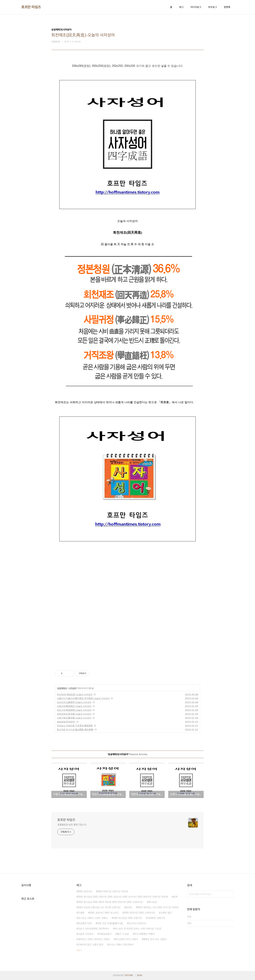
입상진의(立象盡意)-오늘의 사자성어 (74, 702)
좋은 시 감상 (123, 934)
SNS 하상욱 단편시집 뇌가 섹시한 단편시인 (99, 907)
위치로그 (212, 7)
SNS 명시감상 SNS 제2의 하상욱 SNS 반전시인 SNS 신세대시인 (110, 902)
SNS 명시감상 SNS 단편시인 (127, 918)
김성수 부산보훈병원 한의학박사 (93, 929)
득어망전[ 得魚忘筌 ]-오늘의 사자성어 (75, 694)
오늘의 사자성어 (86, 934)
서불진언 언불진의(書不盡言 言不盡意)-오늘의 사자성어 (83, 698)
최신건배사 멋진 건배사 (126, 939)
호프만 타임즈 (31, 7)
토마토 (129, 907)
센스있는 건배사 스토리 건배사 (93, 918)
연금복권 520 (85, 923)
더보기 (79, 950)
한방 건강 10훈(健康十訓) (110, 923)
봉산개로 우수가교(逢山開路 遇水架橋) (75, 730)
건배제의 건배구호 (156, 918)
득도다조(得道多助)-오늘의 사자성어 (74, 710)
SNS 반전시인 (85, 891)
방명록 (227, 7)
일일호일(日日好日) (66, 722)
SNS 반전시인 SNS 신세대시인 (140, 913)
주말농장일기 (105, 934)
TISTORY (129, 975)
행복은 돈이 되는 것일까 (155, 939)
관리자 (140, 975)
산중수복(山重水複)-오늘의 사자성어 (74, 718)
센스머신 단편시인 (137, 923)
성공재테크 (62, 688)
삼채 (175, 897)
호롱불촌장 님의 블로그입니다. (72, 825)
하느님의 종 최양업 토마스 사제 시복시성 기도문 (138, 929)
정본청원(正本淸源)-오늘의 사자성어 (74, 714)
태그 (181, 7)
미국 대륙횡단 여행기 (144, 934)
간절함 (81, 913)
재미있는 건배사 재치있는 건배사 (94, 939)
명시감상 (153, 902)
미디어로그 (196, 7)
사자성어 (73, 688)
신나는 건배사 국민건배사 (121, 945)
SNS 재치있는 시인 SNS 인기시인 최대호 (158, 907)
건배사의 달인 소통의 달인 (91, 945)
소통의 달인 (166, 913)
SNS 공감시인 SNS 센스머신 (104, 913)
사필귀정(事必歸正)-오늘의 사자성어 (74, 706)
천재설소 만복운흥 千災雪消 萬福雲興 (75, 726)
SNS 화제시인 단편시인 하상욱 (113, 891)
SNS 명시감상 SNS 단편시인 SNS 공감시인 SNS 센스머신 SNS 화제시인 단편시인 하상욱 (123, 897)
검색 (230, 894)
